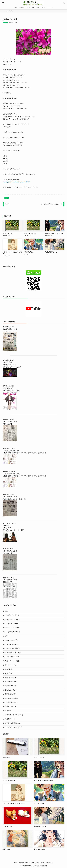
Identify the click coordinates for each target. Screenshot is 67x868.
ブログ (6, 23)
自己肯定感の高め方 (11, 702)
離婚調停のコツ (10, 719)
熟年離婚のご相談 (11, 686)
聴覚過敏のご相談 (11, 694)
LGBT (7, 611)
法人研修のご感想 (11, 682)
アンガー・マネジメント (13, 615)
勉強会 (43, 863)
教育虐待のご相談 (11, 678)
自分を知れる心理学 (11, 698)
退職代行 (8, 711)
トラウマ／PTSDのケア (13, 632)
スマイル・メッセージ (12, 624)
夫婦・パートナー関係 (12, 661)
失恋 (33, 863)
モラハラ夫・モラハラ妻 (13, 653)
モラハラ (28, 863)
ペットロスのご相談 (11, 640)
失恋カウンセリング (11, 665)
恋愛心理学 (9, 673)
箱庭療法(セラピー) (11, 690)
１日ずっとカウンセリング (14, 727)
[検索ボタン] (64, 3)
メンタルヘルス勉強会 (12, 648)
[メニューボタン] (3, 3)
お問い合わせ (50, 863)
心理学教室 (9, 669)
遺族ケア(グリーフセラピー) (14, 715)
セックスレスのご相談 (12, 628)
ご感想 (38, 863)
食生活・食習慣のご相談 (13, 723)
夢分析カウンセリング (12, 657)
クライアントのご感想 (12, 619)
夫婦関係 (21, 863)
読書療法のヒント (11, 707)
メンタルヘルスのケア (12, 644)
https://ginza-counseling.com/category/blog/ (16, 182)
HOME (16, 863)
